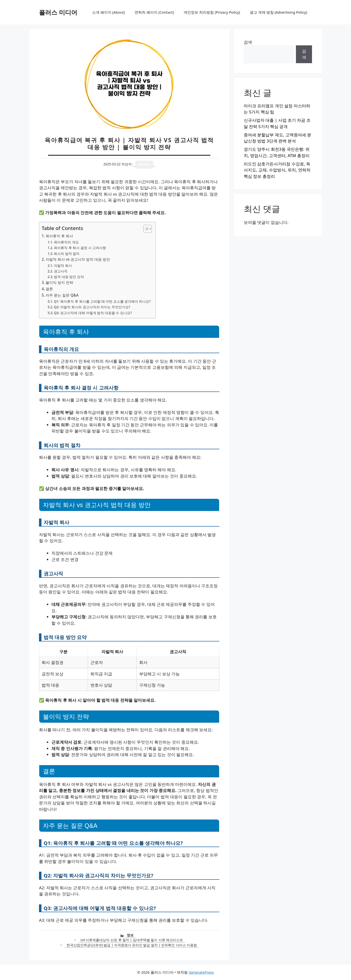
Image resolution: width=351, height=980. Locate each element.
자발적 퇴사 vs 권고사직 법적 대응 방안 (78, 259)
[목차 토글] (145, 229)
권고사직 (61, 271)
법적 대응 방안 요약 (69, 277)
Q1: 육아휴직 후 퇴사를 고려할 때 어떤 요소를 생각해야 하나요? (102, 301)
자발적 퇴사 (63, 265)
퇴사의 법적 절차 (67, 254)
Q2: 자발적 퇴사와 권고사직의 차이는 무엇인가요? (92, 307)
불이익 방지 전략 (59, 282)
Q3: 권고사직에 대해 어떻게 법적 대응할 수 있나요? (93, 313)
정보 (130, 935)
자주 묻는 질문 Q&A (62, 295)
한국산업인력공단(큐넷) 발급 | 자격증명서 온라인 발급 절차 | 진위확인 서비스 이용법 (132, 945)
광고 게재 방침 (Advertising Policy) (278, 12)
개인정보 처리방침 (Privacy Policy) (212, 12)
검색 (248, 42)
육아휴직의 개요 (66, 242)
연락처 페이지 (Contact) (154, 12)
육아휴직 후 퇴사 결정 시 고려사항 (80, 248)
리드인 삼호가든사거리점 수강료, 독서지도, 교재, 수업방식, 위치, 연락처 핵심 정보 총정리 (277, 170)
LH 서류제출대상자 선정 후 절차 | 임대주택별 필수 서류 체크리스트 (132, 940)
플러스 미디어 (58, 12)
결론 (49, 289)
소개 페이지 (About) (108, 12)
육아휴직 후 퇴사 (59, 236)
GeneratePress (201, 972)
